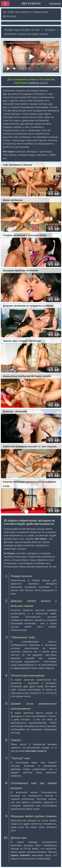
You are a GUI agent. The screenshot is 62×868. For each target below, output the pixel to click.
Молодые (50, 30)
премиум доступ (38, 83)
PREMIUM (55, 4)
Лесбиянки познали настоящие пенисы (26, 34)
